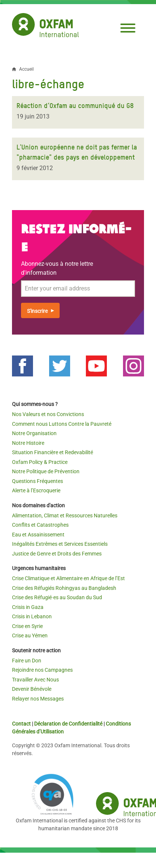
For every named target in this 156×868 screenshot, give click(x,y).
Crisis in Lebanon (32, 616)
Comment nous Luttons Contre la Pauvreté (62, 424)
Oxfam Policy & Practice (40, 462)
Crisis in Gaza (28, 607)
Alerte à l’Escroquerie (36, 490)
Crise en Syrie (27, 626)
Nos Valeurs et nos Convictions (48, 414)
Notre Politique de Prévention (46, 471)
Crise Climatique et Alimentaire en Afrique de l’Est (68, 578)
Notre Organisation (34, 433)
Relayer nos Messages (38, 699)
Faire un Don (27, 661)
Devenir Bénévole (32, 689)
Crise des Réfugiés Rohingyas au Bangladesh (64, 588)
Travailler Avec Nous (35, 680)
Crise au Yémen (30, 635)
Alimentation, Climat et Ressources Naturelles (65, 515)
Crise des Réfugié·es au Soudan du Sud (57, 597)
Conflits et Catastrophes (40, 525)
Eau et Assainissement (38, 535)
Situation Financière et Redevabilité (52, 452)
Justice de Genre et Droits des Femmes (57, 554)
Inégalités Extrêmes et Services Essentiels (60, 544)
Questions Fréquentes (37, 481)
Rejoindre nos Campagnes (42, 670)
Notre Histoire (28, 443)
